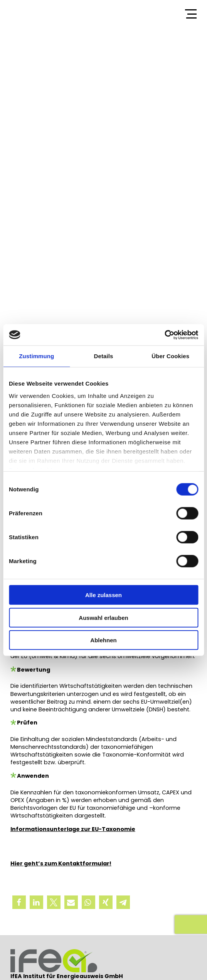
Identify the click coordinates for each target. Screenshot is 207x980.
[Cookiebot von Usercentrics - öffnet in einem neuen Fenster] (164, 335)
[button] (19, 902)
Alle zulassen (103, 595)
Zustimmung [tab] (36, 356)
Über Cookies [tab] (170, 356)
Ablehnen (103, 640)
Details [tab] (104, 356)
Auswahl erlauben (103, 617)
